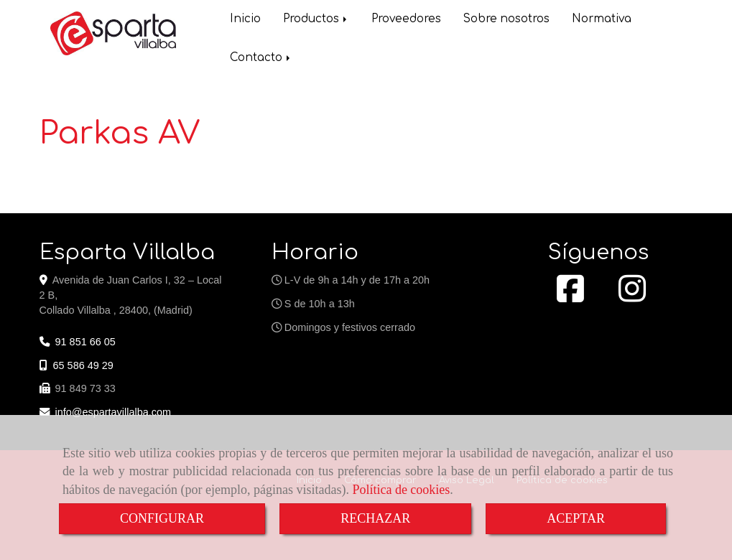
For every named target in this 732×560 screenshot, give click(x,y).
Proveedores (406, 19)
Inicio (245, 19)
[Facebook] (570, 297)
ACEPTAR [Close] (576, 518)
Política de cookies (401, 490)
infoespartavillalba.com (113, 412)
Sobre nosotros (506, 19)
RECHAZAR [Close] (375, 518)
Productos (316, 19)
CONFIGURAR (162, 518)
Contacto (261, 58)
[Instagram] (632, 297)
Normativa (602, 19)
